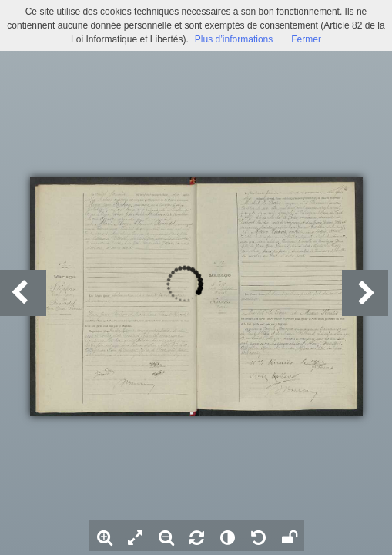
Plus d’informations (234, 39)
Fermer (306, 39)
